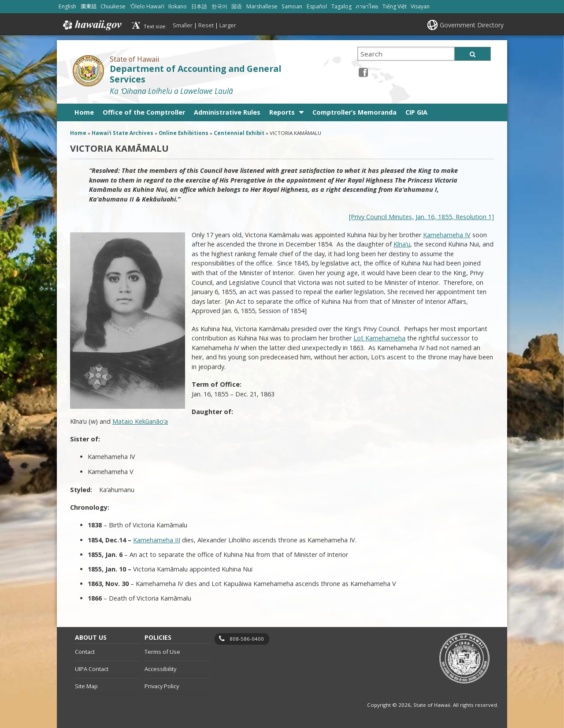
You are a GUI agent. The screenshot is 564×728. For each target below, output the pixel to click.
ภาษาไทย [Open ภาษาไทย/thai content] (367, 6)
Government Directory (472, 25)
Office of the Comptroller (144, 112)
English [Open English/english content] (67, 6)
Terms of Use (162, 652)
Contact (85, 652)
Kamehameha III (157, 540)
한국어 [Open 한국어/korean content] (219, 6)
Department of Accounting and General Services (195, 74)
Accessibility (160, 669)
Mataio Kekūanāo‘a (140, 421)
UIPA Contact (92, 669)
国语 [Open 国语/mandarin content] (237, 6)
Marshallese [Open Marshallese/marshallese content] (262, 6)
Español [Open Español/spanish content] (317, 6)
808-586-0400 (247, 639)
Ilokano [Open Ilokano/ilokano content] (178, 6)
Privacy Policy (162, 686)
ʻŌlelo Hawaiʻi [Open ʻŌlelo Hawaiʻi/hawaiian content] (147, 6)
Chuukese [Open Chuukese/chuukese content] (113, 6)
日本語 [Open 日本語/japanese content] (199, 6)
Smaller (183, 25)
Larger (228, 25)
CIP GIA (416, 112)
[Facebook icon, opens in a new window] (363, 72)
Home (84, 112)
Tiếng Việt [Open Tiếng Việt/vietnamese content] (395, 6)
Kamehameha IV (447, 235)
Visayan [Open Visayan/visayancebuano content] (420, 6)
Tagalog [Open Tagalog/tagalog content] (341, 6)
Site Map (86, 686)
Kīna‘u (402, 244)
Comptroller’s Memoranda (354, 112)
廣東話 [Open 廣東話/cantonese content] (89, 6)
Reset (206, 25)
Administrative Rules (227, 112)
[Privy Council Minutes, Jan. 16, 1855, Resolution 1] (421, 217)
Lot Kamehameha (379, 338)
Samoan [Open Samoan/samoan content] (292, 6)
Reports (282, 112)
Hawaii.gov (91, 25)
